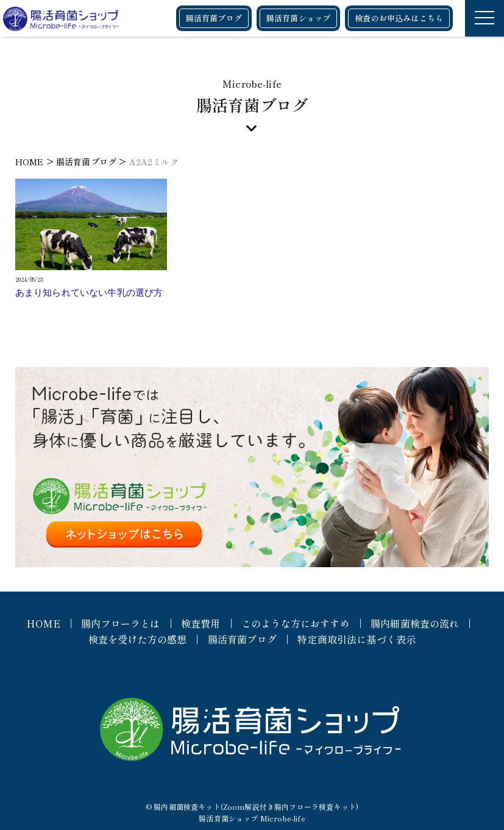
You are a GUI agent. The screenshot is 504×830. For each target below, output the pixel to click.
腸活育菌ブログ (214, 18)
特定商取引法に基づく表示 (357, 639)
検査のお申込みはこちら (399, 18)
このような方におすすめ (296, 623)
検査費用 (201, 623)
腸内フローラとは (120, 623)
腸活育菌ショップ (298, 18)
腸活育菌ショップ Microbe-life (252, 818)
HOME (43, 623)
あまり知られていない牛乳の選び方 (89, 293)
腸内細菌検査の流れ (415, 623)
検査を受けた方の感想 (138, 639)
